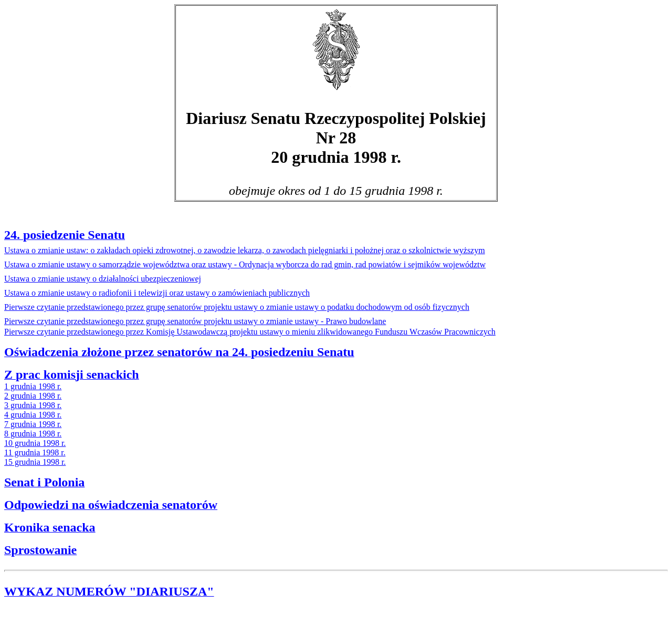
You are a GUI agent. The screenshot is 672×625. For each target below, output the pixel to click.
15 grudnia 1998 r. (35, 462)
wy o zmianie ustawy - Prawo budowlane (195, 321)
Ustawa (245, 250)
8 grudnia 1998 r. (33, 434)
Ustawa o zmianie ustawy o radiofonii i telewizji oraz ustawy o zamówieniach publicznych (157, 293)
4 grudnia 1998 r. (33, 415)
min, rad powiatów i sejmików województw (245, 264)
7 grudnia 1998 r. (33, 424)
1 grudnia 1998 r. (33, 386)
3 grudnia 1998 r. (33, 405)
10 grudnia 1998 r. (35, 443)
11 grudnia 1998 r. (35, 452)
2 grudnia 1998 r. (33, 396)
